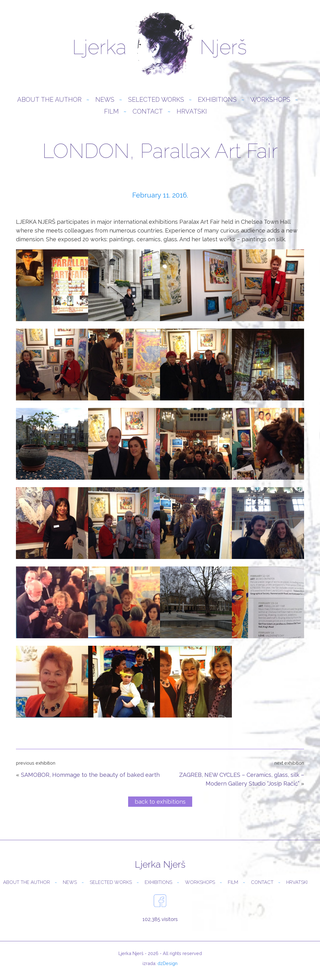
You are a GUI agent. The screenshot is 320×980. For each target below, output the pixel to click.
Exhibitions (217, 100)
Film (111, 111)
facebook (160, 901)
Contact (148, 111)
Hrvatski (192, 111)
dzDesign (167, 963)
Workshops (270, 100)
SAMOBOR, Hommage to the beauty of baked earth (90, 775)
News (105, 100)
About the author (49, 100)
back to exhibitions (160, 802)
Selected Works (156, 100)
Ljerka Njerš (160, 44)
